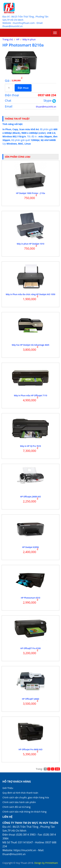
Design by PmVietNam (46, 863)
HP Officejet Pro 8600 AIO (30, 749)
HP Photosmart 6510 (30, 598)
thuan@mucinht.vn (46, 107)
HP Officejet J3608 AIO (30, 497)
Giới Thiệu (8, 788)
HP (18, 39)
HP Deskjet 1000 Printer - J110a (30, 193)
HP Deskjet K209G (30, 547)
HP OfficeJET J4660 (30, 699)
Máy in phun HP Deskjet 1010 (30, 244)
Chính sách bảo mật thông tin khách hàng (24, 812)
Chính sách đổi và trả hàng (16, 807)
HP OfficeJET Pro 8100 (30, 648)
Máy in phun (29, 39)
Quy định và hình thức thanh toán (20, 793)
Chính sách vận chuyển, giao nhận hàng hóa (26, 797)
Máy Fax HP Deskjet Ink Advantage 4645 (30, 345)
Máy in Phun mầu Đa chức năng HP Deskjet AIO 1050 (31, 294)
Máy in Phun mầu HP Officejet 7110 (31, 396)
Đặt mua (23, 88)
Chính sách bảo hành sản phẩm (19, 802)
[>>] (57, 769)
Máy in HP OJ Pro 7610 (31, 446)
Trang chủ (8, 39)
